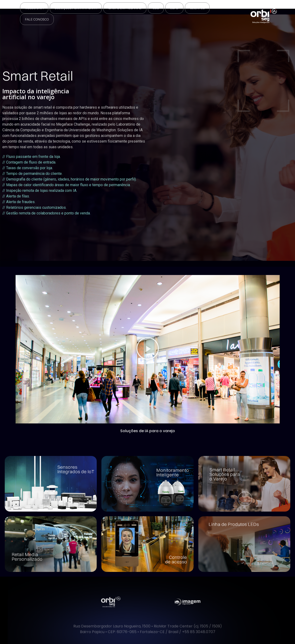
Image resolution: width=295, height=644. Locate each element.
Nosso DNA (34, 8)
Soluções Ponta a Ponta (76, 8)
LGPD (174, 8)
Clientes (197, 8)
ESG (156, 8)
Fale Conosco (37, 19)
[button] (148, 349)
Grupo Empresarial (125, 8)
